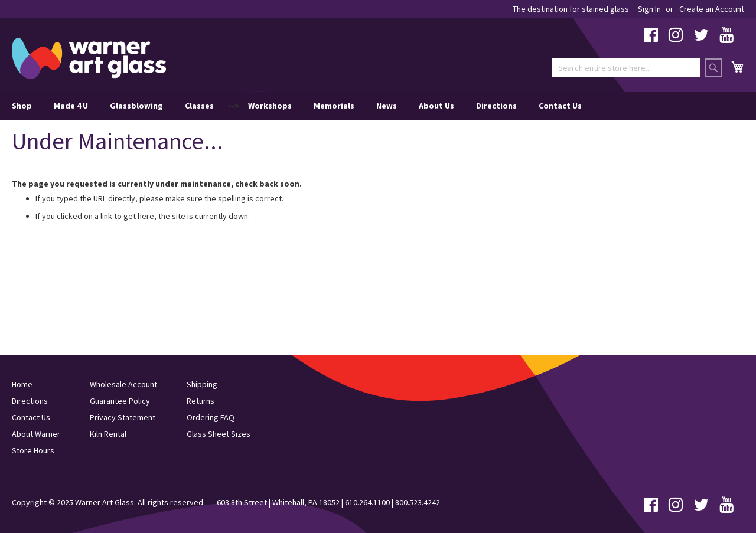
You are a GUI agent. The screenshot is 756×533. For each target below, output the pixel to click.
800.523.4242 (418, 502)
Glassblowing (136, 106)
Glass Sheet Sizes (219, 434)
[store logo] (89, 58)
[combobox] (626, 68)
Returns (201, 401)
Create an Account (712, 9)
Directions (496, 106)
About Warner (36, 434)
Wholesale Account (123, 384)
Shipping (202, 384)
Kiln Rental (108, 434)
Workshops (270, 106)
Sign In (649, 9)
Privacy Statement (123, 417)
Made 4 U (71, 106)
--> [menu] (297, 106)
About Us (436, 106)
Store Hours (33, 450)
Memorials (334, 106)
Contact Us (560, 106)
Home (22, 384)
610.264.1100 (367, 502)
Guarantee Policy (120, 401)
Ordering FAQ (211, 417)
